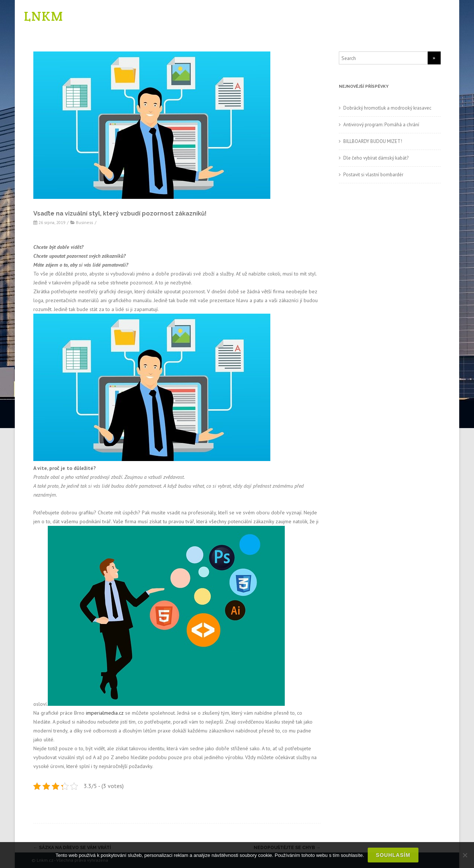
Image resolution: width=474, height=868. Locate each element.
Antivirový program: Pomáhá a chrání (381, 125)
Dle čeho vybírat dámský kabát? (376, 158)
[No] (465, 855)
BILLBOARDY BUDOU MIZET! (373, 141)
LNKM (44, 16)
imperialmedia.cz (105, 713)
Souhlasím (393, 855)
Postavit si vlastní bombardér (373, 175)
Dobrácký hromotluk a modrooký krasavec (387, 108)
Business (84, 222)
